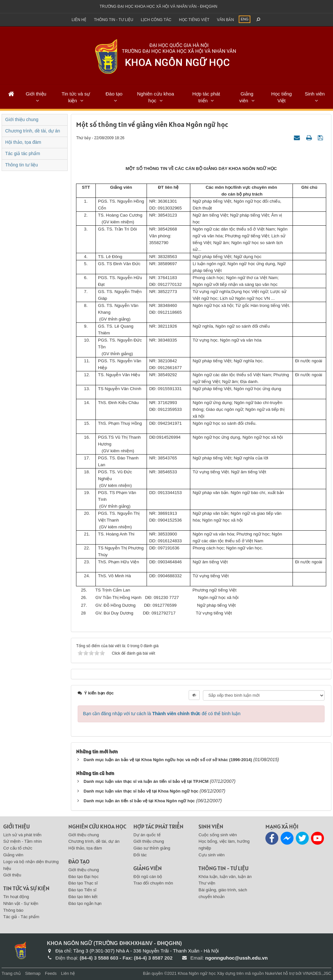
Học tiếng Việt (282, 97)
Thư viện (207, 883)
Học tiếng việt (194, 20)
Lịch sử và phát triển (22, 835)
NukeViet (274, 973)
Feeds (51, 973)
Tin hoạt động (16, 897)
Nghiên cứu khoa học (156, 97)
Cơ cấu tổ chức (18, 848)
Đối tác (140, 855)
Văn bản (225, 20)
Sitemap (33, 973)
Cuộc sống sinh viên (218, 835)
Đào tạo (114, 94)
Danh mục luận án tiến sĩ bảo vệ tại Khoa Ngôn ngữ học (139, 801)
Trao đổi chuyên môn (153, 883)
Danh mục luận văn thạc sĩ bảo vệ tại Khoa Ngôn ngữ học (141, 791)
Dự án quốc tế (147, 835)
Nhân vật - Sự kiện (21, 903)
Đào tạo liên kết (83, 897)
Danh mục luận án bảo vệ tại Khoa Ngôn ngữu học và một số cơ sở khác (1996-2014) (168, 760)
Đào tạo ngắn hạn (85, 903)
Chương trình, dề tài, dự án (33, 131)
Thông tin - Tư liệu (114, 20)
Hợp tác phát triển (206, 97)
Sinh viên (315, 94)
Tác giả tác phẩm (23, 153)
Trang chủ (11, 973)
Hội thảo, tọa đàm (23, 142)
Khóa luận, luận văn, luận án (225, 877)
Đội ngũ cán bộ (148, 877)
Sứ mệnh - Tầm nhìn (23, 841)
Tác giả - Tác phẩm (21, 917)
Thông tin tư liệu (22, 165)
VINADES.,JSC (317, 973)
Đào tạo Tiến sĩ (82, 890)
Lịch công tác (156, 20)
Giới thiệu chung (22, 119)
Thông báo (13, 910)
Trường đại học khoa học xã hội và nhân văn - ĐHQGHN (159, 6)
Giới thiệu (36, 94)
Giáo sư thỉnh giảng (152, 848)
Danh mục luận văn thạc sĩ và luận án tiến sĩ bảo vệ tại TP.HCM (146, 781)
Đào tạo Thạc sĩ (83, 883)
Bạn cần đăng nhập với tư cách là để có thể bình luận (162, 714)
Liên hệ (79, 20)
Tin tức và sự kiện (76, 97)
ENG (245, 19)
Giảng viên (246, 97)
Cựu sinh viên (211, 855)
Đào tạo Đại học (83, 877)
